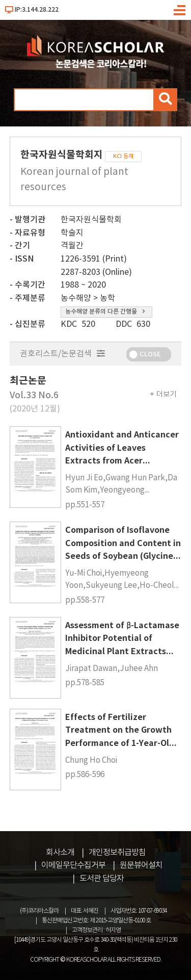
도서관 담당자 (102, 879)
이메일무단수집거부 (73, 865)
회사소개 (60, 853)
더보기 (166, 394)
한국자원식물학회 (91, 220)
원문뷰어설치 (141, 865)
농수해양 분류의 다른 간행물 (105, 312)
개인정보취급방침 (117, 853)
